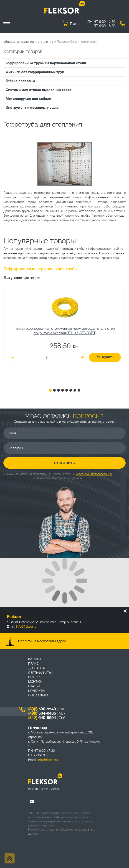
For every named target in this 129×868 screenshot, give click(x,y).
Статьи (34, 686)
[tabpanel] (64, 335)
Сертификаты (40, 673)
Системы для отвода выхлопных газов (39, 90)
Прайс (34, 664)
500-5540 (42, 709)
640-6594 (42, 718)
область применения (19, 42)
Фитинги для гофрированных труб (35, 72)
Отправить (64, 463)
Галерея (35, 677)
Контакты (37, 691)
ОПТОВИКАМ (38, 695)
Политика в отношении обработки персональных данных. (61, 832)
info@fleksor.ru (26, 626)
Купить (105, 357)
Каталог (35, 659)
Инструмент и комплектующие (32, 108)
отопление (45, 42)
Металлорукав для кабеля (28, 99)
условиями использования (94, 474)
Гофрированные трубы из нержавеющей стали (46, 63)
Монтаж (35, 682)
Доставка (37, 668)
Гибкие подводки (20, 81)
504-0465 (42, 713)
